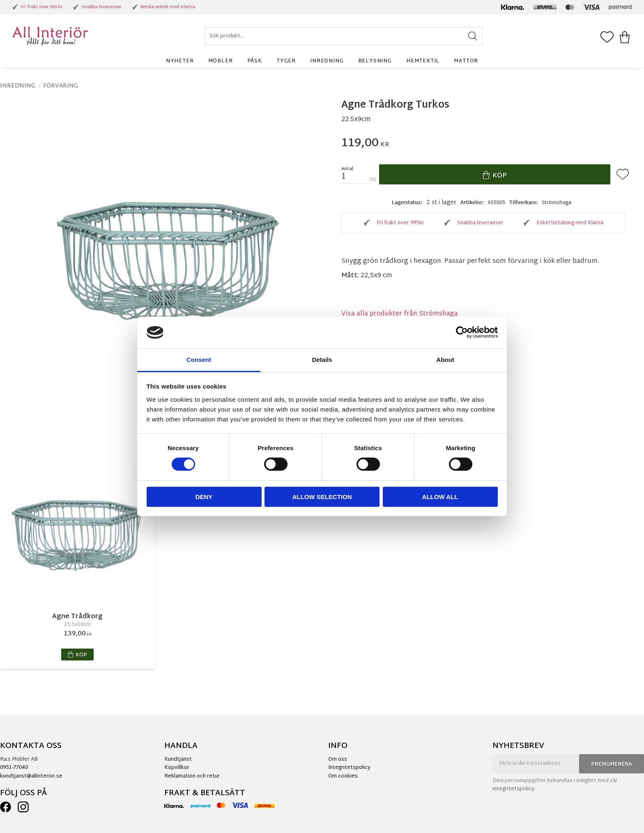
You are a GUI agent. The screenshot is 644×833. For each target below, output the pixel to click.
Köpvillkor (177, 768)
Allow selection (322, 497)
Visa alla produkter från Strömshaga (400, 314)
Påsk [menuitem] (255, 61)
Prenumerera (612, 764)
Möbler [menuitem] (221, 61)
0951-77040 (14, 768)
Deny (204, 497)
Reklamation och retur (192, 776)
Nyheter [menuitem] (180, 61)
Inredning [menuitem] (327, 61)
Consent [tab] (199, 360)
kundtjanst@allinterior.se (31, 776)
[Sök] (473, 36)
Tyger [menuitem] (286, 61)
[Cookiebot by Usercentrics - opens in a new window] (462, 332)
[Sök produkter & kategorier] (344, 36)
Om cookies (343, 776)
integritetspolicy (513, 789)
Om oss (338, 759)
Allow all (440, 497)
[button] (607, 38)
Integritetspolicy (349, 768)
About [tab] (445, 360)
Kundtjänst (178, 759)
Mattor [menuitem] (466, 61)
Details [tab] (322, 360)
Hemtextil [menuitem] (423, 61)
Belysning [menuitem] (375, 61)
